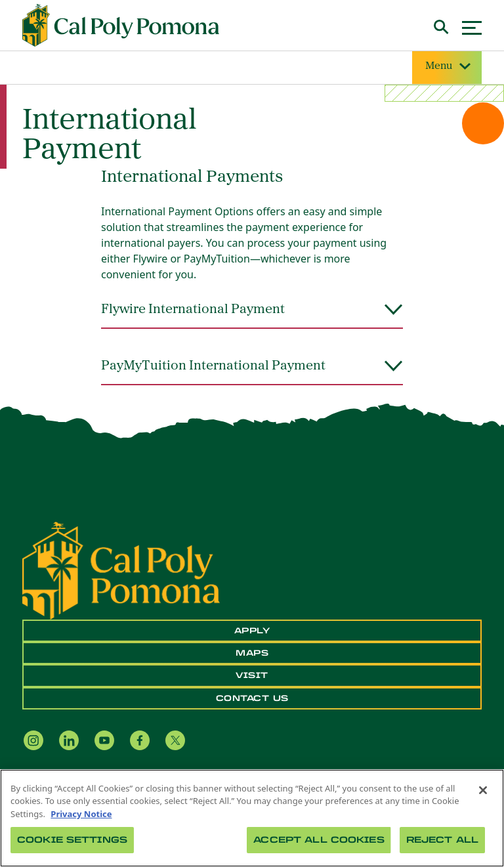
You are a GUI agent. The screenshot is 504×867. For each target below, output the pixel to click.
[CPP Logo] (121, 569)
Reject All (442, 840)
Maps (252, 653)
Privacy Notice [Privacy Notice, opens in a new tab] (81, 814)
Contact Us (252, 698)
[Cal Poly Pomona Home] (121, 26)
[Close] (483, 790)
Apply (252, 631)
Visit (252, 675)
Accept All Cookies (319, 840)
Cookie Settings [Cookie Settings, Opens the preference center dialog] (72, 840)
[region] (252, 818)
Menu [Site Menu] (447, 67)
